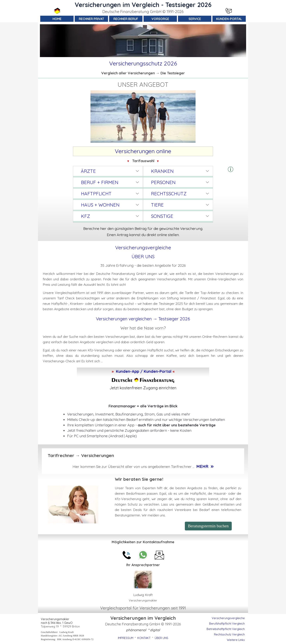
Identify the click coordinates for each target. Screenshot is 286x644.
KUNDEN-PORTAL (229, 19)
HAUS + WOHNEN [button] (100, 205)
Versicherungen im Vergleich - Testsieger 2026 (143, 5)
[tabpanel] (143, 12)
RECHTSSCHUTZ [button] (169, 194)
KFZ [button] (86, 216)
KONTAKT (144, 638)
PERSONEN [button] (163, 182)
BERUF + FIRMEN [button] (100, 182)
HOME (57, 19)
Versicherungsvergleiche (228, 618)
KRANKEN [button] (162, 171)
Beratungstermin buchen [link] (208, 526)
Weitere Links (236, 640)
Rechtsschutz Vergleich (229, 634)
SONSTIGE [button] (162, 216)
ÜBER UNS (143, 256)
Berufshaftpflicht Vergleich (227, 624)
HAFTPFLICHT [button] (96, 194)
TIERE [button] (157, 205)
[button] (231, 169)
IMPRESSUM (126, 638)
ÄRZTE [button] (88, 171)
